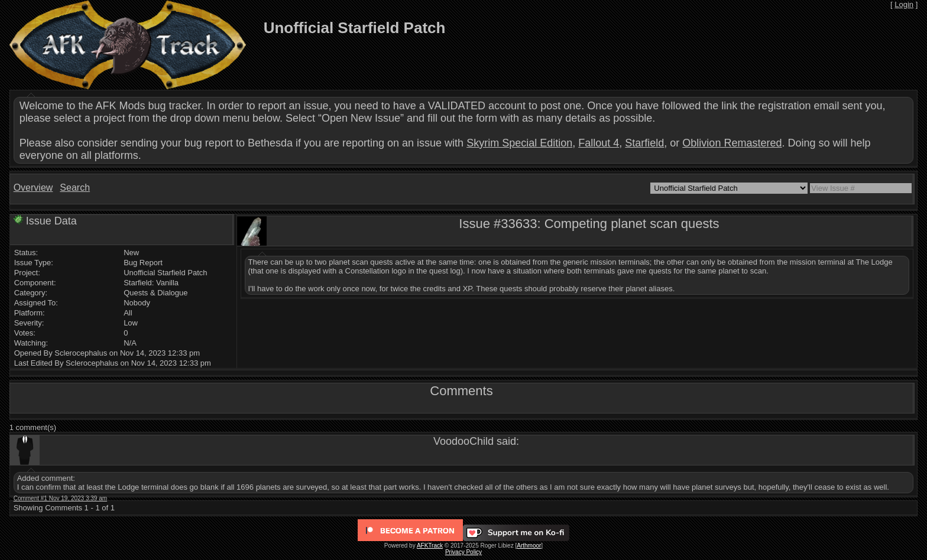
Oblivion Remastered (732, 143)
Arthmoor (529, 546)
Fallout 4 (599, 143)
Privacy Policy (463, 552)
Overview (33, 188)
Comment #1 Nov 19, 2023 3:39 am (60, 498)
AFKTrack (430, 546)
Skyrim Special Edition (519, 143)
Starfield (644, 143)
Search (75, 188)
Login (904, 4)
